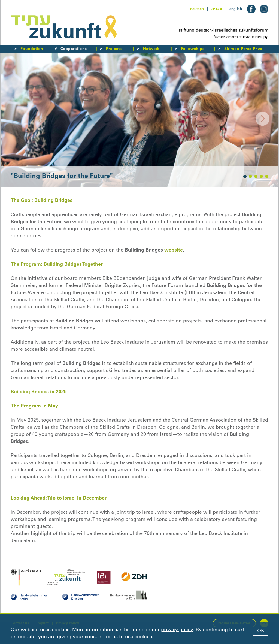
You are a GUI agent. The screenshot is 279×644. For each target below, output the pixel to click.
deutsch (197, 9)
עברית (217, 9)
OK (261, 631)
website (174, 250)
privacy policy (177, 630)
